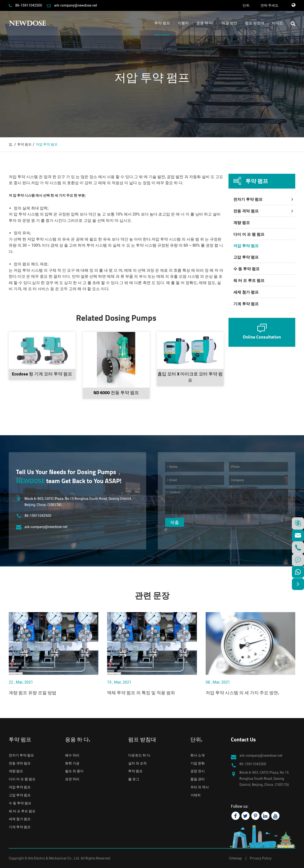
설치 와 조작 (137, 763)
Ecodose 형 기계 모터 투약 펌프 (42, 374)
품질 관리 (198, 779)
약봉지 (183, 23)
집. (11, 144)
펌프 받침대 (255, 23)
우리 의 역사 (200, 787)
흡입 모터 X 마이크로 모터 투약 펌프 (190, 378)
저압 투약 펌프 (47, 144)
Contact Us (243, 740)
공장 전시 (198, 771)
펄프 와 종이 (74, 771)
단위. (246, 5)
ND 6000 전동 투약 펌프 (116, 393)
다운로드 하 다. (140, 755)
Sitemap (235, 858)
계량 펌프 (242, 223)
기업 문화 (198, 763)
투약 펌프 (162, 23)
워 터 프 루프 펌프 (249, 281)
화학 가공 (72, 763)
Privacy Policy (261, 858)
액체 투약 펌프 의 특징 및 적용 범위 (141, 693)
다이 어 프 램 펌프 (249, 234)
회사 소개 (198, 755)
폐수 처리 (72, 755)
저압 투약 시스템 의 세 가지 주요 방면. (242, 693)
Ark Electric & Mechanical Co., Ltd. (54, 858)
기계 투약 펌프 (246, 304)
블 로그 (134, 779)
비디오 (277, 23)
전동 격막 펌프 (246, 211)
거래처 (195, 795)
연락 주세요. (270, 5)
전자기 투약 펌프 (248, 199)
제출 (175, 522)
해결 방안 (229, 23)
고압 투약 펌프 (246, 257)
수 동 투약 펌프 (246, 269)
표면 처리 (72, 779)
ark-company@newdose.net (76, 5)
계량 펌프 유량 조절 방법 (33, 693)
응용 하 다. (205, 23)
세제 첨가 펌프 (246, 292)
